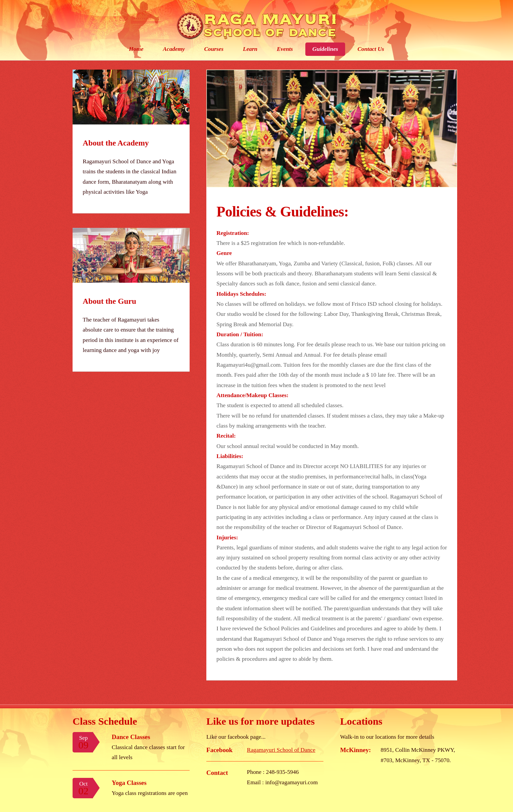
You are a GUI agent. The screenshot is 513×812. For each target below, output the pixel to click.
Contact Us (371, 49)
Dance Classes (131, 737)
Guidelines (325, 49)
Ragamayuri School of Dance (281, 750)
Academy (174, 49)
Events (285, 49)
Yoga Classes (129, 783)
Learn (250, 49)
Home (136, 49)
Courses (214, 49)
